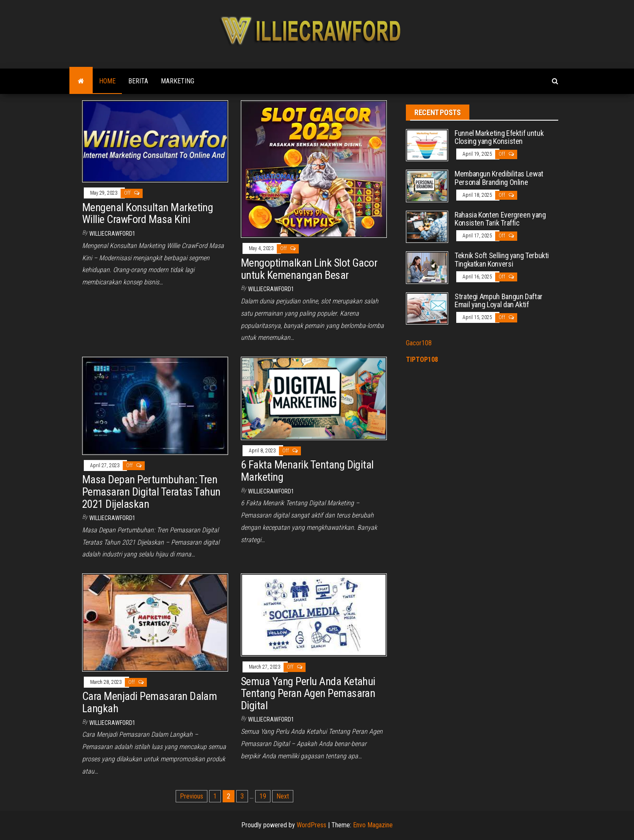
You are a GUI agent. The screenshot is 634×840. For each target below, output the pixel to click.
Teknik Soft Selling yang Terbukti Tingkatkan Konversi (502, 260)
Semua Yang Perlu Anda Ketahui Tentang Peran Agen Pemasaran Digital (308, 693)
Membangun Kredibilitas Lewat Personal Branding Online (499, 178)
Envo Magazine (373, 825)
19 (263, 796)
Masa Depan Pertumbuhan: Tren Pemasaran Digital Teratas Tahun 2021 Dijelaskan (151, 492)
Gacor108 (419, 343)
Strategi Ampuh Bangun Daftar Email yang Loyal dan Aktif (499, 301)
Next (283, 796)
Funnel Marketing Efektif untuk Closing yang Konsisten (499, 137)
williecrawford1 (112, 234)
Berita (138, 81)
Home (107, 81)
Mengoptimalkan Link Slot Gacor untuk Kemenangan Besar (309, 269)
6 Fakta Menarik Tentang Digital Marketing (307, 471)
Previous (192, 796)
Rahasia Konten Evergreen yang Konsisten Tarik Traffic (500, 219)
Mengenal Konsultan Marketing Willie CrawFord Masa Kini (147, 213)
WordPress (311, 825)
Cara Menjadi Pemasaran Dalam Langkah (149, 702)
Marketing (178, 81)
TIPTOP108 (422, 359)
